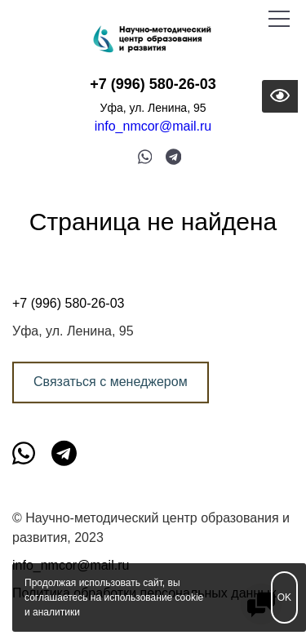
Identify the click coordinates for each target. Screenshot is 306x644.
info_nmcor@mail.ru (153, 126)
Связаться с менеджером (111, 382)
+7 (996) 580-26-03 (153, 84)
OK (284, 597)
